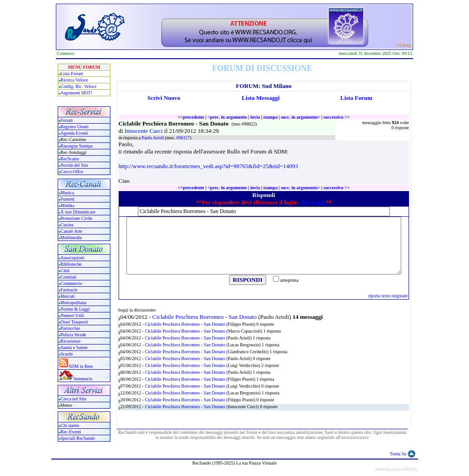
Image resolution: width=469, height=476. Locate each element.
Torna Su (398, 454)
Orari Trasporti (74, 322)
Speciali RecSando (78, 438)
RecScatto (70, 159)
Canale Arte (71, 231)
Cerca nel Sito (74, 399)
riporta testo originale (388, 296)
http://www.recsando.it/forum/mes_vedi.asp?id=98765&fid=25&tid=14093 (208, 166)
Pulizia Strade (73, 335)
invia (255, 117)
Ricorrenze (71, 341)
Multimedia (71, 238)
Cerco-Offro (72, 172)
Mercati (68, 296)
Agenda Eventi (74, 133)
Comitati (68, 277)
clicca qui (312, 202)
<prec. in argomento (227, 117)
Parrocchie (70, 328)
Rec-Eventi (71, 432)
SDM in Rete (81, 366)
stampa (270, 117)
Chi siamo (70, 425)
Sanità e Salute (74, 347)
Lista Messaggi (261, 98)
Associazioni (72, 258)
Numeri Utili (73, 315)
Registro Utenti (74, 127)
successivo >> (336, 117)
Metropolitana (74, 303)
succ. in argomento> (300, 117)
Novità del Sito (74, 165)
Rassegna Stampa (76, 146)
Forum (67, 120)
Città (65, 271)
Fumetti (68, 199)
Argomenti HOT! (76, 93)
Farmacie (69, 290)
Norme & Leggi (75, 309)
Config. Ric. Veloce (79, 86)
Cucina (67, 225)
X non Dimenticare (78, 212)
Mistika (68, 205)
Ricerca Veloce (74, 80)
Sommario (83, 379)
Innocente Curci (145, 131)
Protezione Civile (76, 218)
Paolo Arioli (153, 138)
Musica (67, 193)
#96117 (183, 138)
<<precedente (191, 117)
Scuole (67, 354)
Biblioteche (71, 264)
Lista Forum (72, 74)
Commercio (71, 283)
